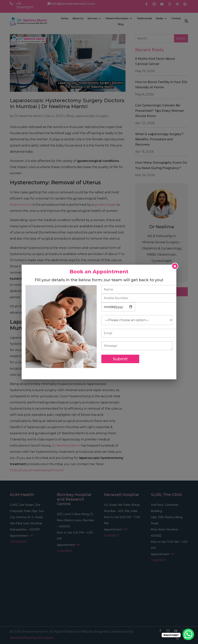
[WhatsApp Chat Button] (188, 634)
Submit (120, 359)
